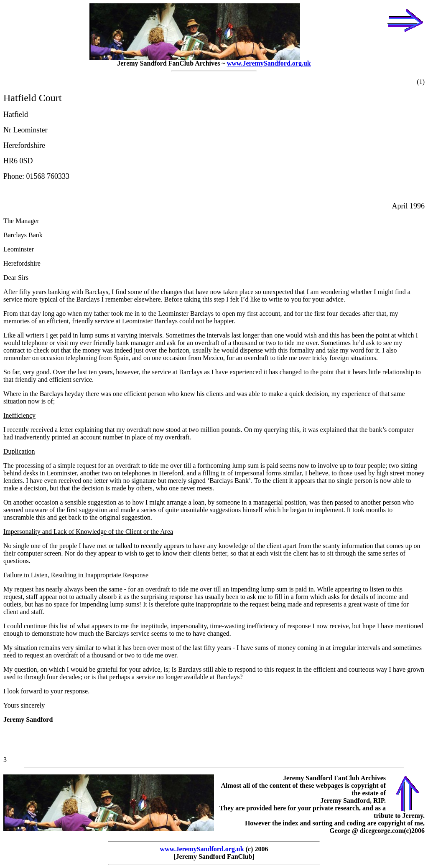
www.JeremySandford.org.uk (269, 63)
